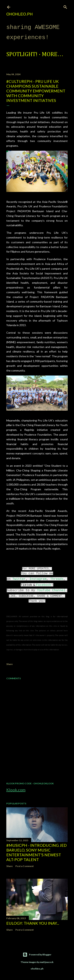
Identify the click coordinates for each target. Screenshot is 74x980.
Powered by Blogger (37, 955)
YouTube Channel (51, 590)
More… (53, 55)
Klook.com (16, 790)
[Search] (65, 6)
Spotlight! (22, 55)
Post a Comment (25, 866)
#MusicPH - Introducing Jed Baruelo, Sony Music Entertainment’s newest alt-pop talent (37, 852)
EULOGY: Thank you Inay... (33, 923)
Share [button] (9, 664)
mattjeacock (47, 962)
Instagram (38, 579)
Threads (57, 579)
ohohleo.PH (19, 14)
